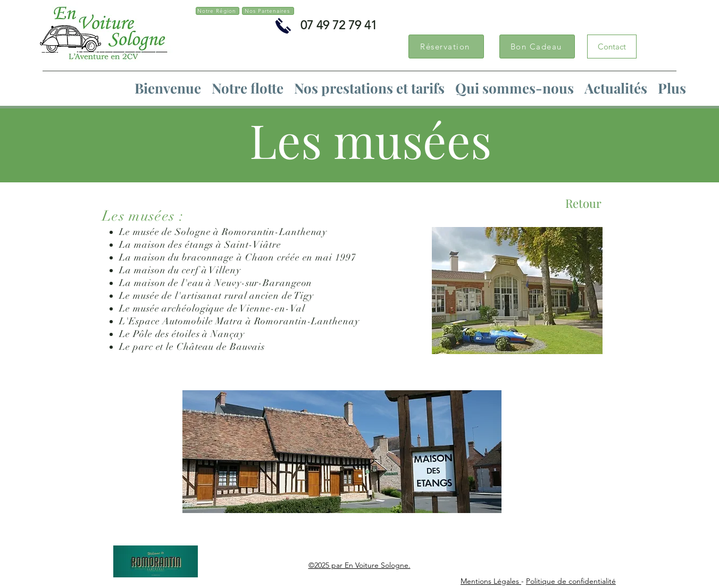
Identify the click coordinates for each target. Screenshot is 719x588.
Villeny (225, 270)
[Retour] (584, 203)
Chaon (260, 257)
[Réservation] (446, 47)
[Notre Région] (218, 11)
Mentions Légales (491, 581)
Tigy (304, 296)
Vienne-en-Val (273, 308)
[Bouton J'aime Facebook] (302, 53)
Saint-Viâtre (253, 245)
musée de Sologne (172, 232)
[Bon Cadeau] (537, 47)
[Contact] (612, 47)
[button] (369, 88)
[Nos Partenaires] (268, 11)
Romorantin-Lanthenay (274, 232)
